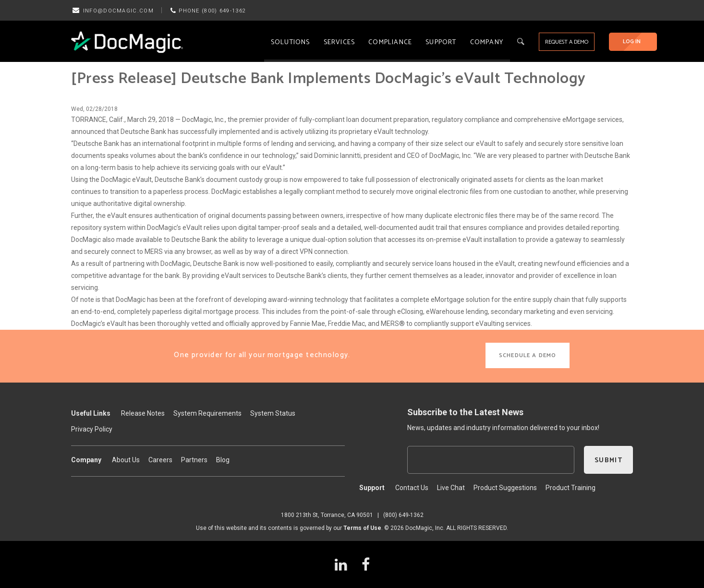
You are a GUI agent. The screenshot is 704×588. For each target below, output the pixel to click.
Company (487, 42)
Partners (194, 460)
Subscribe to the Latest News (465, 412)
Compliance (390, 42)
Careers (160, 460)
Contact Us (412, 488)
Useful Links (91, 413)
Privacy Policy (92, 429)
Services (340, 42)
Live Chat (451, 488)
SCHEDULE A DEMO (528, 355)
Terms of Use (362, 528)
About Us (126, 460)
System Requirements (207, 413)
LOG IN (632, 42)
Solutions (291, 42)
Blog (223, 460)
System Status (273, 413)
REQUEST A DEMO (567, 42)
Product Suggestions (505, 488)
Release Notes (143, 413)
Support (441, 42)
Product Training (570, 488)
